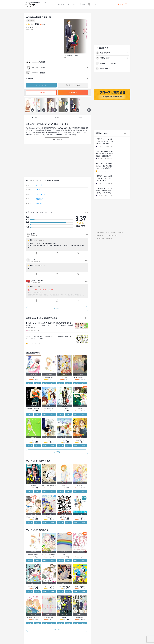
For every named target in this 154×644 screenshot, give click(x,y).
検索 (82, 4)
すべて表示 (57, 309)
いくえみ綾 (31, 21)
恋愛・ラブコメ (40, 204)
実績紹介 (120, 232)
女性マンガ (39, 199)
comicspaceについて (102, 232)
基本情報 (35, 118)
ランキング (72, 4)
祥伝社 (38, 190)
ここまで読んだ (41, 85)
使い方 (120, 4)
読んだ (37, 383)
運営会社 (113, 232)
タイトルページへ (57, 140)
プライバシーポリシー (111, 235)
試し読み (41, 93)
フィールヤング (40, 194)
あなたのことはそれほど (36, 124)
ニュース (80, 118)
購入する (73, 93)
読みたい (30, 383)
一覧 (85, 212)
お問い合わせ (100, 235)
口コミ (57, 118)
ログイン (92, 4)
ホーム (61, 4)
